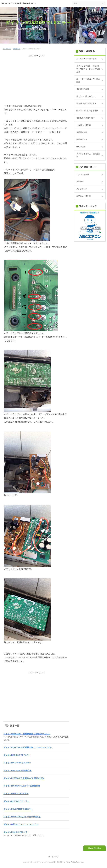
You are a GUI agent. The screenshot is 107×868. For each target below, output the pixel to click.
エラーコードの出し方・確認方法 (88, 80)
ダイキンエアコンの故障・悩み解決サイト (19, 3)
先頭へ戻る (96, 848)
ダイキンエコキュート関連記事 (88, 155)
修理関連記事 (82, 132)
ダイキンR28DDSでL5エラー (38, 23)
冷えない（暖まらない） (86, 96)
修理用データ (82, 139)
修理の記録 (17, 49)
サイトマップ (53, 857)
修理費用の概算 (83, 89)
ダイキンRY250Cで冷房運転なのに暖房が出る (24, 778)
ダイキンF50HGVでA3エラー (16, 832)
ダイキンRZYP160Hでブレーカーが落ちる (22, 817)
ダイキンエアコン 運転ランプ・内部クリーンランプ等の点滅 (88, 69)
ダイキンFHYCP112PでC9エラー (18, 809)
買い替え (80, 182)
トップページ (7, 49)
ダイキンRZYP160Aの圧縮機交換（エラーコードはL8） (28, 747)
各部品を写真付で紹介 (85, 118)
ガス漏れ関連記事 (84, 125)
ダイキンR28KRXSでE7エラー (17, 755)
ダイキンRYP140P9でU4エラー (17, 763)
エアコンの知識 (83, 174)
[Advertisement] (36, 77)
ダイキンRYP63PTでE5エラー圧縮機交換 (22, 786)
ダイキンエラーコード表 (86, 59)
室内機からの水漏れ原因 (86, 103)
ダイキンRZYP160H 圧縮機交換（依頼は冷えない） (27, 734)
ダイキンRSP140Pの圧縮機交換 (17, 771)
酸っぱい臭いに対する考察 (87, 111)
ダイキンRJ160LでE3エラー (16, 794)
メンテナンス (82, 189)
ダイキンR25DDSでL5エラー (16, 801)
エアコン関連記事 (84, 196)
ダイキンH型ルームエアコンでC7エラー (21, 824)
